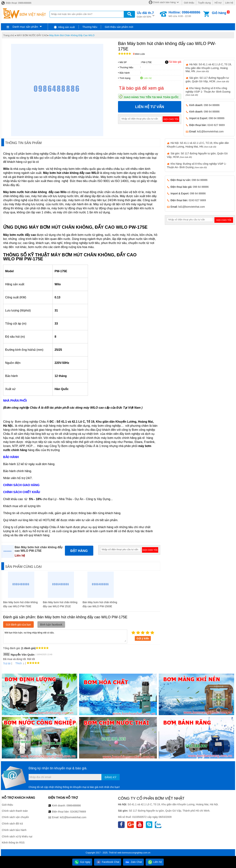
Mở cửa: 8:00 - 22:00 (184, 14)
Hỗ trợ (218, 3)
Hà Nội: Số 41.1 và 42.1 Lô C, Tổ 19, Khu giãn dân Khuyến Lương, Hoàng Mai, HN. (209, 68)
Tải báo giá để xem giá (141, 88)
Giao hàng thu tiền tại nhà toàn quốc (151, 97)
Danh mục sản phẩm (25, 27)
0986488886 (74, 805)
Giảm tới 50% (145, 14)
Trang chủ (9, 35)
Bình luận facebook (51, 625)
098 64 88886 (212, 105)
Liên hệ (229, 3)
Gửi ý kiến (143, 638)
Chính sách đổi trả (12, 824)
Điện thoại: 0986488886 (16, 3)
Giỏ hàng (219, 13)
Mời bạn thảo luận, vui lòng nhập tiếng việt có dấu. (65, 636)
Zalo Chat (133, 862)
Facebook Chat (108, 862)
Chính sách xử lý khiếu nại (17, 836)
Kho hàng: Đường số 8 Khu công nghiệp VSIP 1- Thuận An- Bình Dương (208, 91)
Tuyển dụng (204, 3)
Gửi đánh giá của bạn (18, 625)
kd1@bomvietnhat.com (210, 131)
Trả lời (7, 663)
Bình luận (139, 54)
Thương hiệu (90, 27)
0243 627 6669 (216, 125)
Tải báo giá (173, 62)
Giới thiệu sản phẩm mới (119, 27)
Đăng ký (111, 777)
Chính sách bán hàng (164, 2)
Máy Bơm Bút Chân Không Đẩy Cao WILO (72, 35)
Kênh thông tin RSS (13, 843)
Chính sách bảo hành (14, 830)
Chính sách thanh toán (15, 811)
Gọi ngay (82, 862)
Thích (17, 663)
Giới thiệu (189, 3)
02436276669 (78, 812)
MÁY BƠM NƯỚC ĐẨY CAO (32, 35)
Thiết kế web (115, 853)
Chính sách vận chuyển (15, 817)
